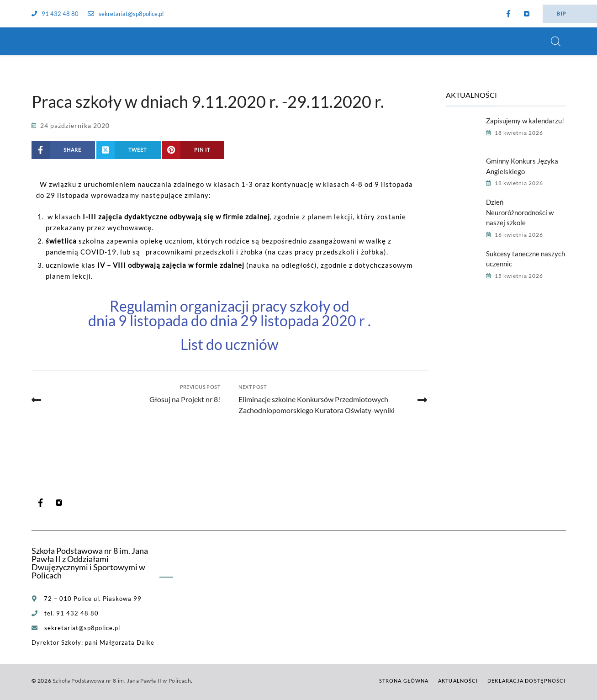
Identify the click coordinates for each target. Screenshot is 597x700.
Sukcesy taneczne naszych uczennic (526, 259)
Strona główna (404, 681)
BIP (561, 13)
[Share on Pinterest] (193, 150)
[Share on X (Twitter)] (129, 150)
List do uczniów (230, 344)
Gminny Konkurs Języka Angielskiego (522, 166)
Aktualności (458, 681)
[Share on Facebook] (63, 150)
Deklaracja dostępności (526, 681)
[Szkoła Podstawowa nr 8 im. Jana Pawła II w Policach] (43, 41)
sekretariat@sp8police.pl (126, 14)
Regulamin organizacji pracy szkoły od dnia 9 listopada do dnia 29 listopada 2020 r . (230, 313)
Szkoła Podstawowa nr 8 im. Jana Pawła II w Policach (122, 681)
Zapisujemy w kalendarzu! (525, 121)
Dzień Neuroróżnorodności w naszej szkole (520, 212)
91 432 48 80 (55, 14)
